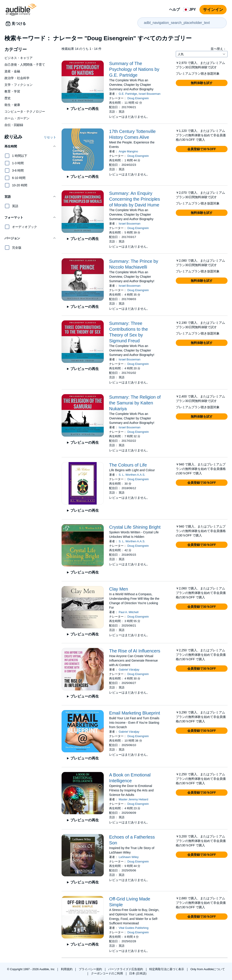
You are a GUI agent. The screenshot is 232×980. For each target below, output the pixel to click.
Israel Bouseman (150, 94)
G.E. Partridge (128, 94)
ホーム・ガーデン (17, 118)
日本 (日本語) (138, 973)
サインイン (213, 10)
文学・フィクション (19, 85)
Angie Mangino (128, 151)
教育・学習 (12, 91)
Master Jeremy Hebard (133, 799)
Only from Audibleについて (208, 969)
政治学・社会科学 (17, 78)
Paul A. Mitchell (129, 612)
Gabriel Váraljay (129, 670)
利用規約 (67, 969)
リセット (50, 137)
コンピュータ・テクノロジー (25, 111)
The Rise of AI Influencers (135, 651)
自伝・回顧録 (14, 125)
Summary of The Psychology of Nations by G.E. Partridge (134, 69)
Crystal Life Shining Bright (135, 527)
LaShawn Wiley (129, 857)
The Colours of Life (128, 465)
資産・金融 (12, 71)
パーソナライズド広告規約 (126, 969)
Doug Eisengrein (138, 98)
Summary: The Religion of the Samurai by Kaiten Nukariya (135, 403)
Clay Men (118, 589)
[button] (30, 146)
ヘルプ (174, 9)
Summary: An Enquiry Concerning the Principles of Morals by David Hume (135, 199)
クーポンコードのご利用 (107, 973)
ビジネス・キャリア (19, 58)
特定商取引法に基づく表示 (167, 969)
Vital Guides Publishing (134, 928)
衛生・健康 (12, 105)
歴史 (8, 98)
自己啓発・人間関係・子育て (25, 65)
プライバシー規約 (91, 969)
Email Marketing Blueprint (135, 713)
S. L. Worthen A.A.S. (132, 475)
